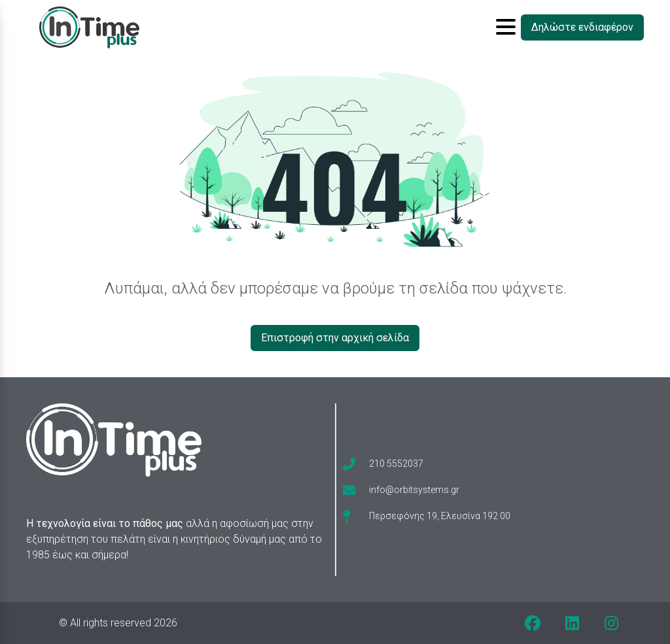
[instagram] (611, 623)
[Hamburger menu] (506, 28)
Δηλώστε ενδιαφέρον (582, 27)
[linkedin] (572, 623)
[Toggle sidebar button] (506, 28)
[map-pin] (427, 516)
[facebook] (533, 623)
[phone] (383, 464)
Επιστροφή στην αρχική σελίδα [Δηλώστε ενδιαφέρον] (335, 338)
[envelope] (401, 490)
